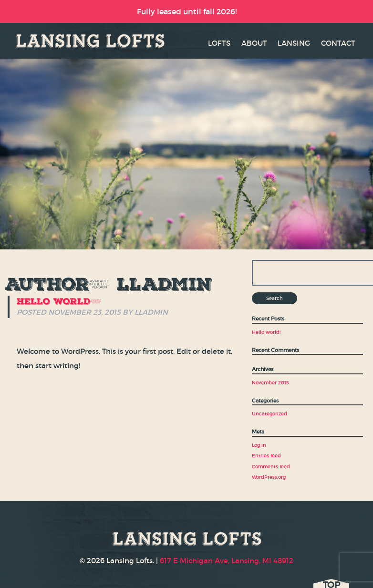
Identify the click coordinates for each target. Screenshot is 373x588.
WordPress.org (269, 477)
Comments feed (271, 467)
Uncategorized (269, 414)
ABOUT (254, 43)
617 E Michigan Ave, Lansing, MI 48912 (227, 561)
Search (275, 298)
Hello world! (59, 301)
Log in (259, 445)
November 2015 (270, 383)
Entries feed (266, 456)
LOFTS (219, 43)
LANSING (294, 43)
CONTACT (338, 43)
